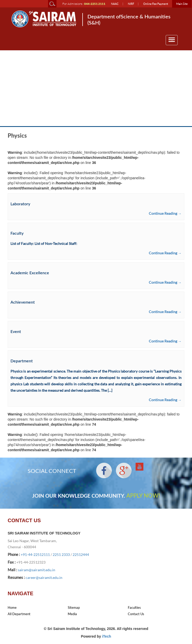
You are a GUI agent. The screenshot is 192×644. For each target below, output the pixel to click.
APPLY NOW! (143, 496)
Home (12, 607)
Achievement (23, 302)
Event (16, 332)
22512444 (81, 554)
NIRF (131, 4)
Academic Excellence (30, 273)
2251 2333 (61, 554)
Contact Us (136, 614)
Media (72, 614)
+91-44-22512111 (35, 554)
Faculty (17, 233)
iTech (107, 636)
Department (22, 361)
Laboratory (20, 204)
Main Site (182, 4)
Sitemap (74, 607)
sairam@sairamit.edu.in (37, 570)
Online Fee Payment (156, 4)
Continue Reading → (165, 213)
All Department (19, 614)
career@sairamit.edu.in (44, 577)
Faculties (134, 607)
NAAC (115, 4)
